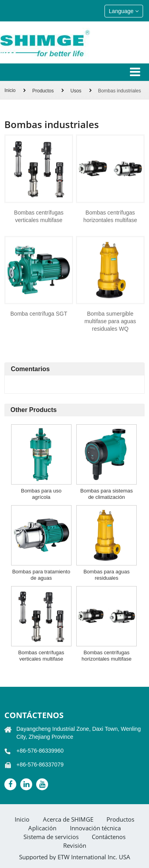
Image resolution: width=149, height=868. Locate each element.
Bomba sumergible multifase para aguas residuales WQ (110, 321)
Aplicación (42, 828)
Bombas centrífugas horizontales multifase (110, 216)
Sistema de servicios (51, 837)
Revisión (75, 846)
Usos (76, 91)
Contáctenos (34, 715)
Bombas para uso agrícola (41, 494)
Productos (43, 91)
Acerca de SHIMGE (68, 819)
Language (124, 11)
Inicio (10, 90)
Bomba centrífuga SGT (39, 314)
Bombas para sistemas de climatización (106, 494)
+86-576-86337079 (40, 765)
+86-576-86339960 (40, 751)
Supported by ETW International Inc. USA (75, 857)
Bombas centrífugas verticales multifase (39, 216)
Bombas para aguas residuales (106, 575)
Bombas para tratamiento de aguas (41, 575)
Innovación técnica (95, 828)
